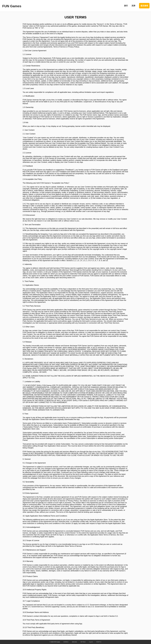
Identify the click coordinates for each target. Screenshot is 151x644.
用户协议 (83, 642)
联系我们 (66, 642)
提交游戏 (144, 6)
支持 (133, 6)
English (91, 642)
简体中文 (99, 642)
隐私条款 (75, 642)
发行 (126, 6)
